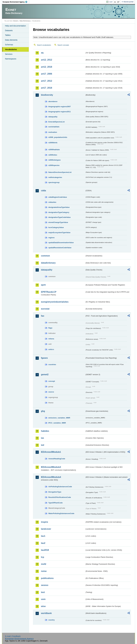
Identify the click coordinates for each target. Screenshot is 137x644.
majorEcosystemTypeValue (59, 232)
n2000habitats (54, 150)
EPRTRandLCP (49, 292)
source (51, 392)
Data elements (11, 40)
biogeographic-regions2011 (59, 112)
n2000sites (53, 155)
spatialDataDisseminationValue (61, 243)
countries (52, 364)
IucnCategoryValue (56, 227)
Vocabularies (11, 49)
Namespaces (11, 59)
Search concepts (63, 45)
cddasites (52, 202)
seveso (45, 585)
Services (9, 54)
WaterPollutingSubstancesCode (61, 513)
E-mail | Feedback (13, 636)
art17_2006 (46, 74)
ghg (43, 411)
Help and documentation (15, 26)
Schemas (9, 45)
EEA (16, 2)
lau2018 (45, 550)
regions (51, 238)
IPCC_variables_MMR (57, 423)
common (45, 256)
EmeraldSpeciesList (56, 122)
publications (47, 578)
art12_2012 (46, 60)
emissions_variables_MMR (59, 418)
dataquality (53, 117)
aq (42, 53)
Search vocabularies (44, 45)
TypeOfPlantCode (55, 503)
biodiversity (47, 95)
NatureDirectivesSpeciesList (60, 172)
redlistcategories (55, 177)
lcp (42, 557)
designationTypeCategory (59, 212)
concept (52, 381)
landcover (46, 529)
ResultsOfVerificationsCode (60, 497)
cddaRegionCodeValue (58, 197)
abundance (53, 101)
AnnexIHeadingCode (57, 459)
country (51, 620)
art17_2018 (46, 88)
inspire (44, 522)
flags (50, 328)
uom (43, 599)
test (43, 592)
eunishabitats (54, 127)
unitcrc (51, 349)
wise (43, 606)
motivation (53, 132)
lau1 (43, 536)
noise (44, 571)
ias (42, 438)
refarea (51, 339)
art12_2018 (46, 67)
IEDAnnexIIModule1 (51, 452)
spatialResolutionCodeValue (60, 248)
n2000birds (53, 143)
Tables (8, 35)
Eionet (16, 21)
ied (42, 445)
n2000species (54, 165)
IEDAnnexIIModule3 (51, 467)
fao (43, 316)
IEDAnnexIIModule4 (51, 477)
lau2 (43, 543)
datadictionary (48, 263)
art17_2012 (46, 81)
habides (45, 431)
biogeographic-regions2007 (59, 107)
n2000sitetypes (54, 160)
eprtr (43, 285)
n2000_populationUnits (58, 137)
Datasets (9, 30)
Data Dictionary (25, 21)
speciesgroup (54, 182)
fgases (44, 358)
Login (111, 2)
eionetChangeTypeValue (58, 222)
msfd (43, 564)
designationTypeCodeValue (59, 217)
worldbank (46, 613)
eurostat (45, 309)
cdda (43, 191)
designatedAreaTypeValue (59, 207)
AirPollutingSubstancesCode (60, 487)
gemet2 (45, 374)
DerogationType (55, 492)
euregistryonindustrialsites (55, 302)
